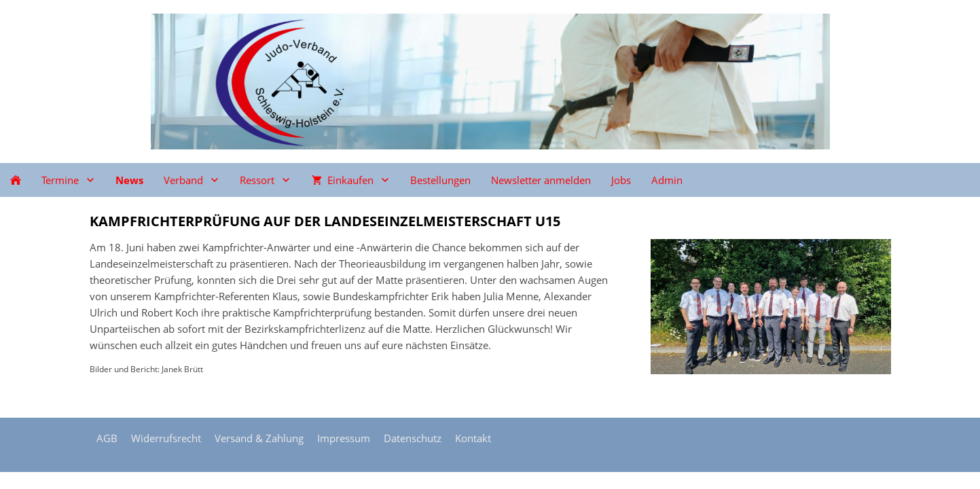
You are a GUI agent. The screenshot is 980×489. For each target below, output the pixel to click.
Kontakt (473, 438)
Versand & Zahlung (259, 438)
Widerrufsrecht (166, 438)
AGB (107, 438)
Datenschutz (413, 438)
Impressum (344, 438)
